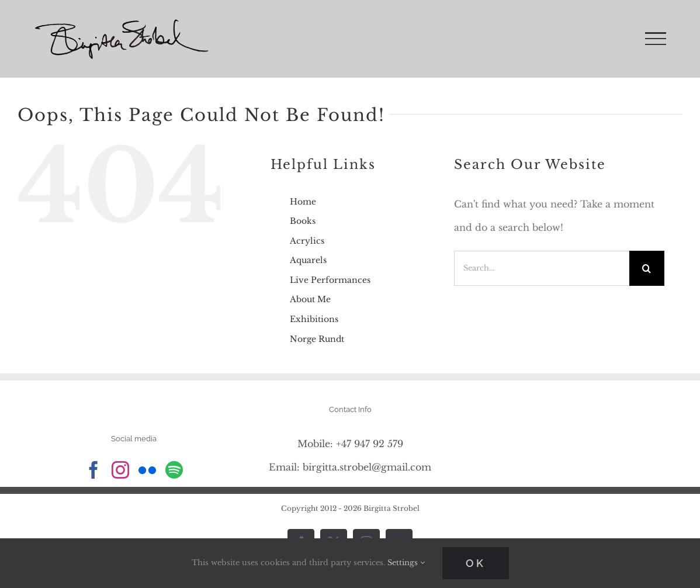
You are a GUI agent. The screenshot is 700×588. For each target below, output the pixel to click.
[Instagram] (120, 470)
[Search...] (541, 268)
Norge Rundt (317, 339)
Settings (406, 563)
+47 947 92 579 (370, 444)
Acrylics (307, 241)
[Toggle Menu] (656, 39)
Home (303, 202)
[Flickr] (147, 470)
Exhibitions (314, 319)
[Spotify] (174, 470)
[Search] (647, 268)
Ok (476, 563)
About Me (310, 299)
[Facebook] (93, 470)
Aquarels (308, 260)
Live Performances (330, 280)
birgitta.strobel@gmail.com (367, 467)
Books (303, 221)
